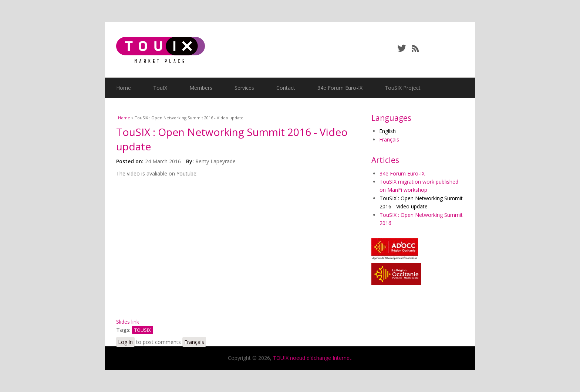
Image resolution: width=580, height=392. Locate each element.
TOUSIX (143, 330)
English (387, 131)
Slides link (128, 322)
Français (194, 342)
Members (201, 88)
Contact (286, 88)
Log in (125, 342)
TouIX (160, 88)
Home (124, 88)
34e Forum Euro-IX (340, 88)
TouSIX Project (403, 88)
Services (244, 88)
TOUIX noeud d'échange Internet (312, 358)
